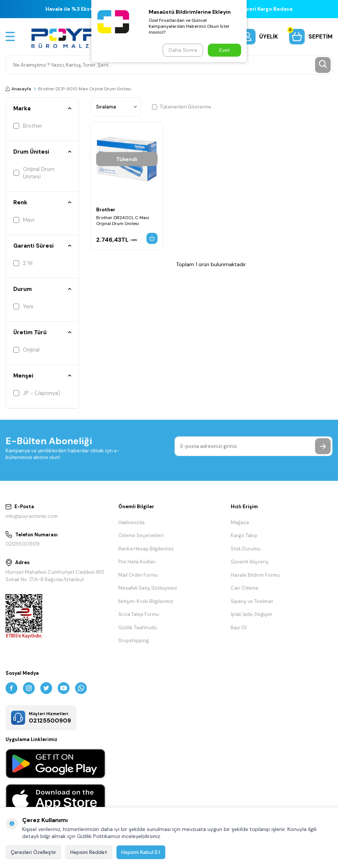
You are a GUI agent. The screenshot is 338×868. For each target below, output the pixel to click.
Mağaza (240, 522)
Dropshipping (134, 641)
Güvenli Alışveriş (250, 562)
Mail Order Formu (138, 575)
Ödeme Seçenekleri (141, 535)
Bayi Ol (239, 628)
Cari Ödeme (245, 588)
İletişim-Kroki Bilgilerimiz (146, 601)
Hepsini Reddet (89, 852)
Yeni (23, 306)
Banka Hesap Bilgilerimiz (146, 549)
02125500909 (23, 544)
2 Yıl (23, 263)
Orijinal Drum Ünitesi (34, 173)
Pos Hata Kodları (137, 562)
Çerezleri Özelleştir (33, 852)
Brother (28, 126)
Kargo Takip (244, 535)
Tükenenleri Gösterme (182, 107)
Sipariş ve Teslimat (252, 601)
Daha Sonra (182, 50)
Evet (225, 50)
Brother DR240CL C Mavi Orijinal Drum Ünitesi (123, 221)
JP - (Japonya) (37, 393)
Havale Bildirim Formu (255, 575)
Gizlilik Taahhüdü (138, 628)
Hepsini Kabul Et (141, 852)
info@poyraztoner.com (32, 516)
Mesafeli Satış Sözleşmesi (148, 588)
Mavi (24, 220)
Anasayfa (18, 89)
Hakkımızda (131, 522)
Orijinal (26, 350)
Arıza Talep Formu (139, 614)
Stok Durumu (246, 549)
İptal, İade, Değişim (251, 614)
